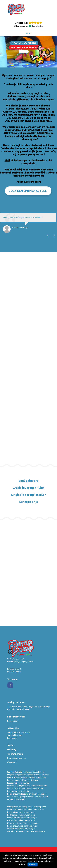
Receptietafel (13, 721)
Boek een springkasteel (28, 191)
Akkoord (33, 864)
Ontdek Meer (24, 53)
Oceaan (42, 707)
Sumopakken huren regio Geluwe (21, 807)
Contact (12, 762)
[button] (29, 25)
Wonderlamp (23, 707)
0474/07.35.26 (18, 659)
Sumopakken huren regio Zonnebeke (29, 831)
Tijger (10, 707)
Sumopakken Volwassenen (18, 732)
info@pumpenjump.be (24, 662)
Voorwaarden (15, 754)
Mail (7, 160)
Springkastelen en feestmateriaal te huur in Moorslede (23, 783)
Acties (11, 745)
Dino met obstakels (22, 709)
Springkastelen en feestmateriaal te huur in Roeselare (25, 791)
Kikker (15, 707)
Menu (28, 33)
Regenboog (34, 707)
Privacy (12, 750)
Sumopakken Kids (15, 735)
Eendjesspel (12, 738)
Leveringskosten (17, 758)
